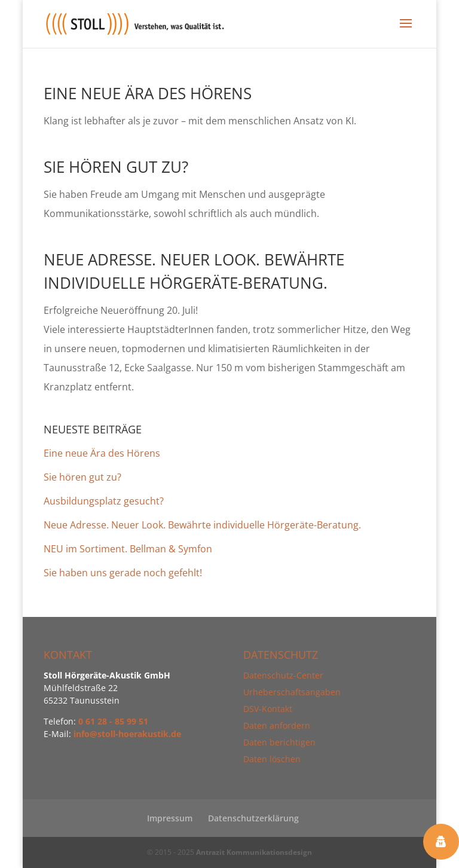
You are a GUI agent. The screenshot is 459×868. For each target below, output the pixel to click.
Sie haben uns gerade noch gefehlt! (123, 573)
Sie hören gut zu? (116, 167)
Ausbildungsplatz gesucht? (104, 501)
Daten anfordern (277, 725)
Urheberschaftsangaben (292, 692)
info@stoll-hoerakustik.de (127, 734)
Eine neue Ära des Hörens (148, 93)
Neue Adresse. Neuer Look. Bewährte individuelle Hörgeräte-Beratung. (202, 525)
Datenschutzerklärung (253, 818)
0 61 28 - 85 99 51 (113, 721)
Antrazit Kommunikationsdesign (254, 852)
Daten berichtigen (279, 742)
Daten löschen (272, 759)
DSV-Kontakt (268, 709)
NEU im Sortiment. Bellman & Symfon (128, 549)
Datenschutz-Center (283, 675)
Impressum (170, 818)
